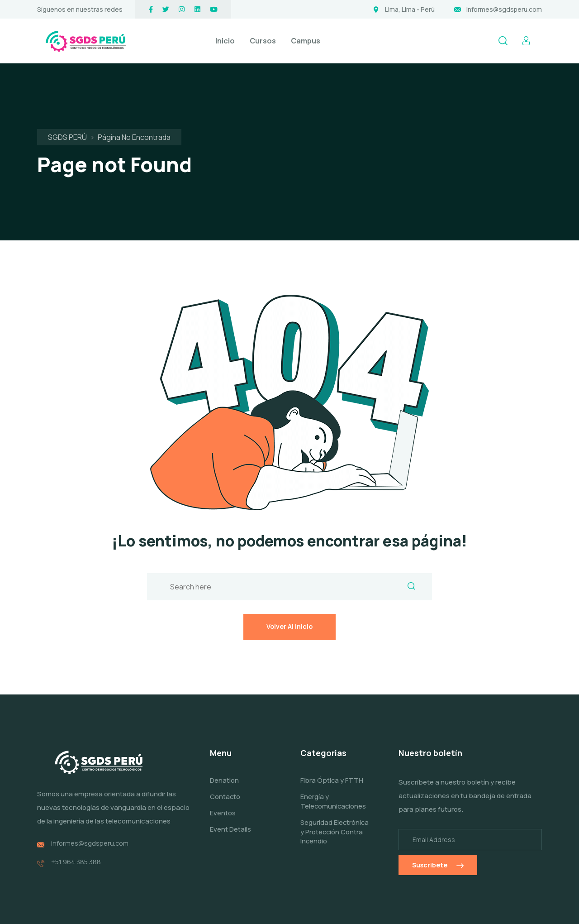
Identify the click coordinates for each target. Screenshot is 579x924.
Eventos (223, 759)
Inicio (225, 41)
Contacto (225, 743)
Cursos (263, 41)
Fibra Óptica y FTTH (332, 727)
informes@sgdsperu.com (504, 9)
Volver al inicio (289, 570)
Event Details (230, 775)
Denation (224, 727)
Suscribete (438, 811)
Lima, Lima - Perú (410, 9)
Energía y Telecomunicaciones (334, 748)
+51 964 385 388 (76, 806)
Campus (306, 41)
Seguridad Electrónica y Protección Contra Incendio (330, 783)
